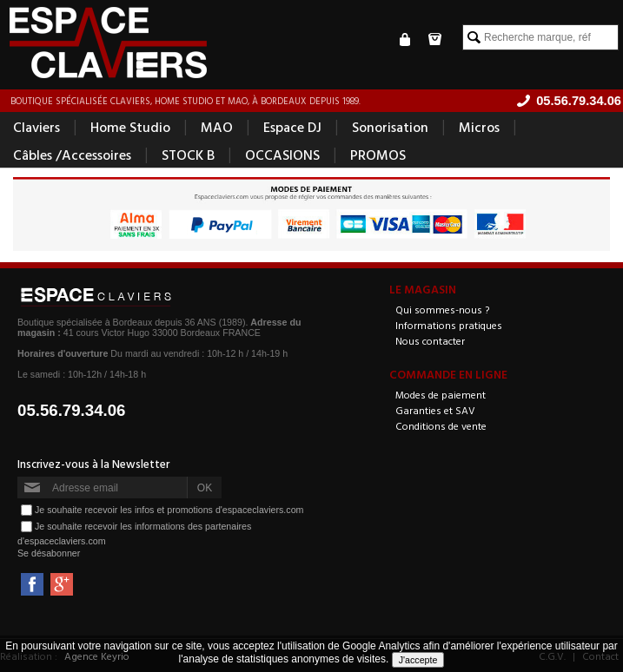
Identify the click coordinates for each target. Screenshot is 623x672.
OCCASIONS (282, 155)
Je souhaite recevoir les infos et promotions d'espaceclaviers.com (169, 510)
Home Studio (130, 127)
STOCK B (188, 155)
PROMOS (378, 155)
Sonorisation (390, 127)
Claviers (36, 127)
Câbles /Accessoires (72, 155)
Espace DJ (292, 127)
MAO (217, 127)
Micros (479, 127)
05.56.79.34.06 (72, 410)
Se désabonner (49, 553)
